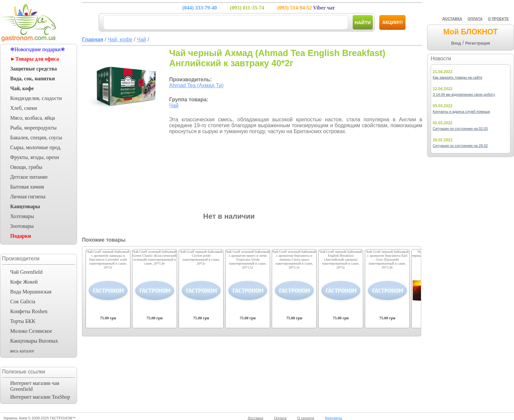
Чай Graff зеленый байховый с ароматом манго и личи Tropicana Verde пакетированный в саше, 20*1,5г (248, 259)
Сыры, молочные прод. (36, 147)
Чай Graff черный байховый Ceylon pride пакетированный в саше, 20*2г (201, 257)
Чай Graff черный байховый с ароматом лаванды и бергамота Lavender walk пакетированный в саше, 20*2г (108, 259)
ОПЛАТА (475, 19)
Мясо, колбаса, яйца (33, 118)
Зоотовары (22, 226)
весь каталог (22, 351)
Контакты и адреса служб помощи (461, 111)
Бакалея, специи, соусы (36, 138)
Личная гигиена (28, 197)
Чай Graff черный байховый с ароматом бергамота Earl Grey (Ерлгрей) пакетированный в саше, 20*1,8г (387, 259)
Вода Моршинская (31, 292)
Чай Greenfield (26, 272)
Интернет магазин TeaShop (40, 397)
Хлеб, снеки (24, 108)
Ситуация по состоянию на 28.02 (460, 146)
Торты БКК (23, 321)
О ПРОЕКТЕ (498, 19)
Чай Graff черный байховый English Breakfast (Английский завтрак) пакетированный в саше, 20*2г (341, 259)
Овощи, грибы (26, 167)
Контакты (334, 418)
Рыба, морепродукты (33, 128)
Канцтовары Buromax (34, 341)
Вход (456, 43)
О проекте (306, 418)
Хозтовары (22, 216)
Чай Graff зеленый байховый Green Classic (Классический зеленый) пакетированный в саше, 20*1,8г (155, 257)
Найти (363, 23)
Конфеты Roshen (29, 311)
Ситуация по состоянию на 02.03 (460, 129)
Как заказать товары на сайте (457, 77)
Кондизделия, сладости (36, 98)
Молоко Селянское (31, 331)
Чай (174, 105)
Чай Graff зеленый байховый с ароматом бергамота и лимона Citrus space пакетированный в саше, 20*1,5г (294, 259)
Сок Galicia (23, 301)
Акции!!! (393, 22)
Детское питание (29, 177)
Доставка (256, 418)
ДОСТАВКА (452, 19)
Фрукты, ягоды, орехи (35, 157)
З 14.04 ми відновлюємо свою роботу (464, 94)
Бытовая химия (27, 187)
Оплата (280, 418)
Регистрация (477, 43)
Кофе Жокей (24, 282)
